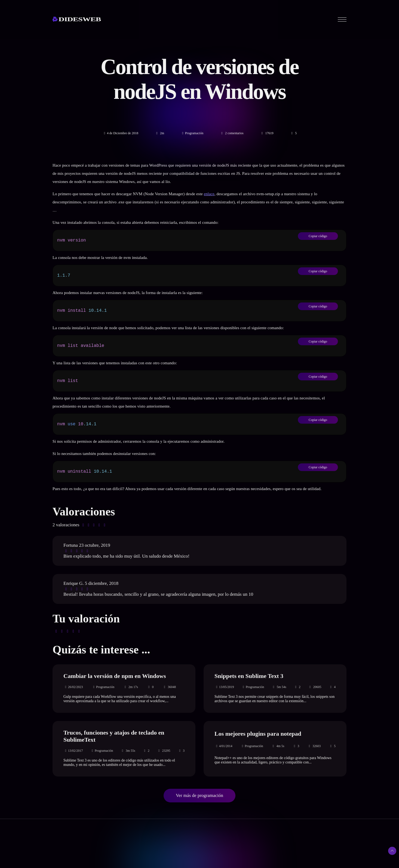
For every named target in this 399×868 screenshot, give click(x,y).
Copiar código (318, 236)
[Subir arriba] (392, 851)
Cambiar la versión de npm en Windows (115, 676)
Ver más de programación (199, 795)
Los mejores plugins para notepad (258, 734)
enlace (209, 194)
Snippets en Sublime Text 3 (249, 676)
